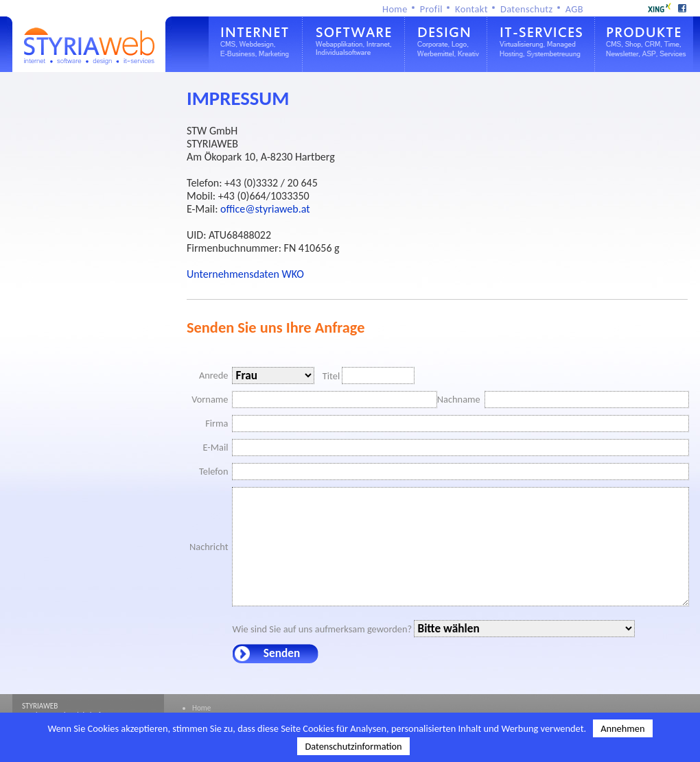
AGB (574, 9)
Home (395, 9)
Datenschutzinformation (353, 746)
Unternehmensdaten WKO (245, 274)
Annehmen (622, 728)
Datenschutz (527, 9)
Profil (431, 9)
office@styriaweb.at (265, 209)
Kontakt (471, 9)
